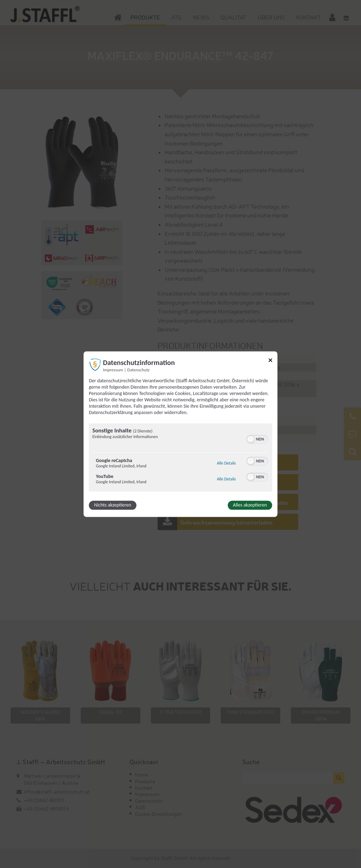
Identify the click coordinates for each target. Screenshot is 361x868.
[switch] (257, 438)
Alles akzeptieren (250, 505)
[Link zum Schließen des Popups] (270, 361)
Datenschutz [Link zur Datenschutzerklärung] (138, 370)
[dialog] (180, 434)
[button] (251, 439)
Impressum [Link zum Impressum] (113, 370)
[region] (180, 458)
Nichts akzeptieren (113, 505)
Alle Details (226, 463)
